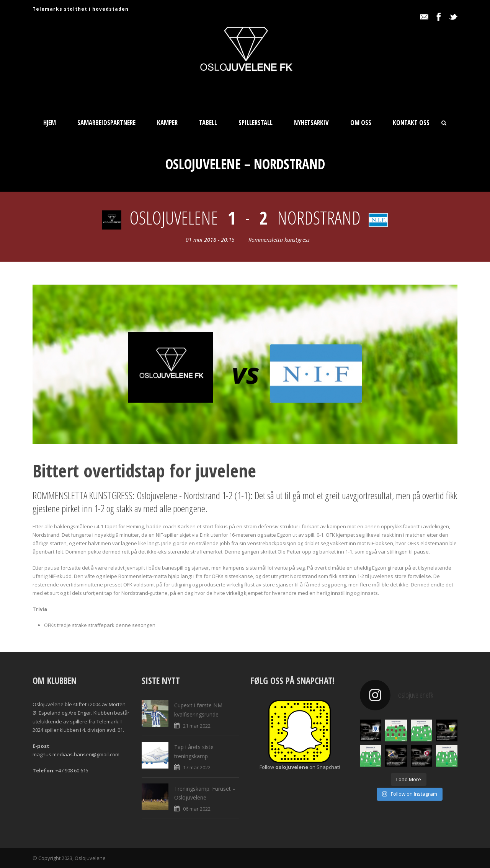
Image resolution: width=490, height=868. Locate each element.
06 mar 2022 (197, 809)
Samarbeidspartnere (106, 123)
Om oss (361, 123)
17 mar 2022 (197, 767)
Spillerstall (256, 123)
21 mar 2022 (197, 726)
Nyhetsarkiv (311, 123)
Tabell (208, 123)
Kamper (167, 123)
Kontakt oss (411, 123)
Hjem (50, 123)
